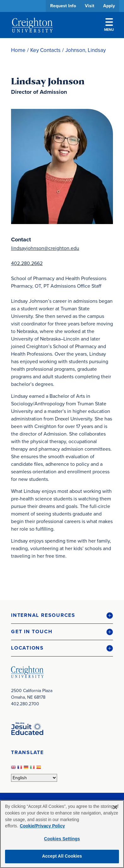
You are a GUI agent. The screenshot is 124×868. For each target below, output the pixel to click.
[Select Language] (34, 778)
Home (18, 50)
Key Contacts (45, 50)
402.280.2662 (27, 263)
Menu (109, 25)
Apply (109, 6)
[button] (62, 615)
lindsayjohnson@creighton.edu (45, 248)
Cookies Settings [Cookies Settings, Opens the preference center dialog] (62, 839)
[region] (62, 834)
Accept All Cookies (62, 856)
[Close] (115, 807)
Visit (90, 6)
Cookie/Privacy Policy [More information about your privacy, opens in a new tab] (42, 826)
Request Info (63, 6)
